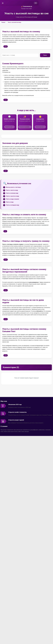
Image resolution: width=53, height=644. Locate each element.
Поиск (47, 55)
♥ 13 (6, 46)
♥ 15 (6, 355)
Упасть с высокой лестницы (15, 22)
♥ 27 (6, 171)
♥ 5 (5, 231)
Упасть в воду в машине (13, 199)
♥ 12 (6, 319)
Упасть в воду (10, 202)
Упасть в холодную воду (13, 205)
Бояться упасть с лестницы (13, 187)
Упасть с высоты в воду (12, 196)
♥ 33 (6, 260)
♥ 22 (6, 290)
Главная (3, 22)
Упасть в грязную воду (12, 193)
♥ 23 (6, 100)
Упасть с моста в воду (12, 190)
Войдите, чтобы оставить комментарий (40, 367)
